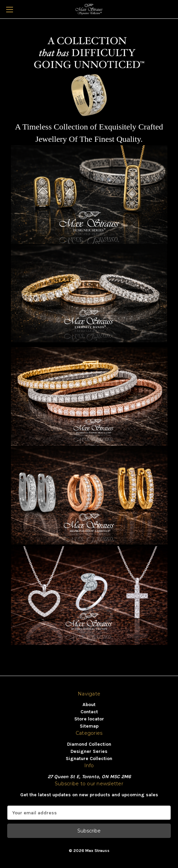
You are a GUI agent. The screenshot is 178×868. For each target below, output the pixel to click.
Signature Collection (89, 759)
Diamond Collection (89, 744)
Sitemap (89, 726)
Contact (89, 712)
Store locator (89, 719)
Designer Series (89, 751)
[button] (89, 195)
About (89, 705)
